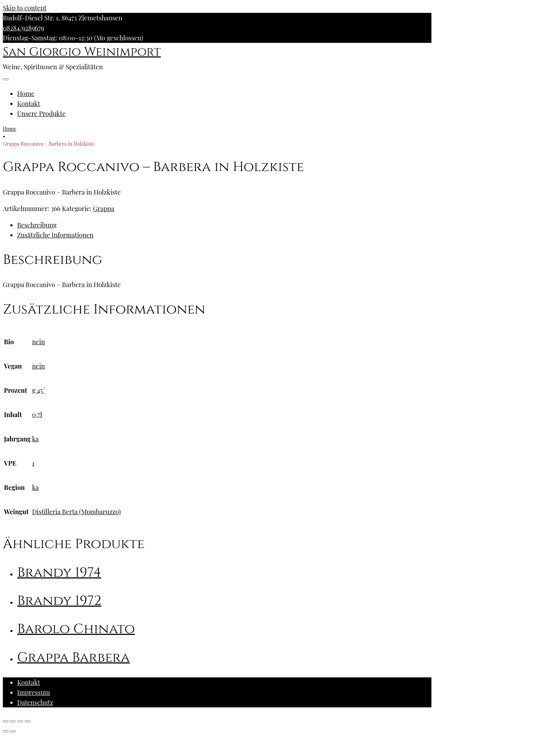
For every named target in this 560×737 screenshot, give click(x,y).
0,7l (37, 415)
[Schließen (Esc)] (6, 721)
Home (26, 94)
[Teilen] (13, 721)
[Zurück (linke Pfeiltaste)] (6, 731)
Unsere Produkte (41, 114)
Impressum (34, 692)
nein (39, 342)
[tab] (224, 225)
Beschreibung (37, 225)
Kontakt (29, 104)
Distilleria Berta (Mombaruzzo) (76, 512)
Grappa (104, 209)
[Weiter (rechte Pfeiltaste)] (13, 731)
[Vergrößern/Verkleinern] (27, 721)
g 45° (39, 390)
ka (36, 439)
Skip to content (25, 8)
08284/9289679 (23, 28)
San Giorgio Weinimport (82, 52)
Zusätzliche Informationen (55, 235)
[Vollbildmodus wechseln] (20, 721)
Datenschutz (35, 702)
